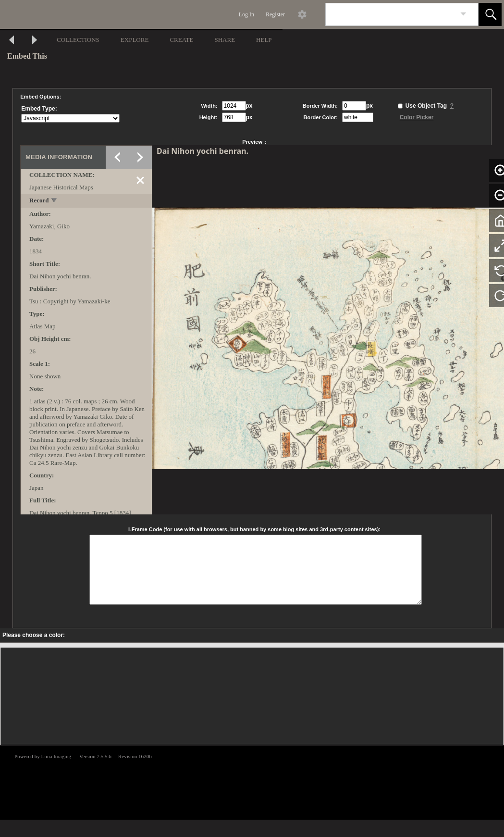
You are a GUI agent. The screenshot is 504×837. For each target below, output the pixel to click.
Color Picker (417, 117)
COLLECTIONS (78, 40)
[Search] (391, 14)
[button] (490, 14)
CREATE (181, 40)
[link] (463, 14)
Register (275, 14)
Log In (246, 14)
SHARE (225, 40)
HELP (264, 40)
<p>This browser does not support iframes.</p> (252, 782)
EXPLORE (135, 40)
